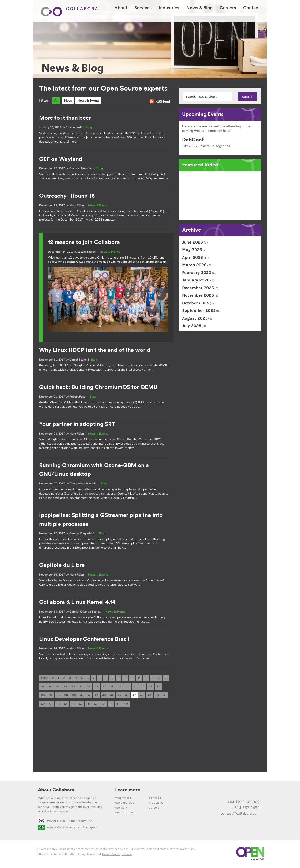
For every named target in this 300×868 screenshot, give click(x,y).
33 (151, 687)
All (57, 101)
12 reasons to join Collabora (84, 243)
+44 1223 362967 (244, 803)
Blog (89, 127)
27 (104, 687)
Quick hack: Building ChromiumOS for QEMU (98, 388)
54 (58, 705)
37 (58, 696)
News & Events (91, 101)
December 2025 (198, 288)
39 (74, 696)
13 (132, 678)
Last (125, 705)
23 (73, 687)
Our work (121, 809)
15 (146, 678)
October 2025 (196, 303)
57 (81, 705)
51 (164, 696)
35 (43, 696)
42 (96, 696)
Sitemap (127, 855)
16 (153, 678)
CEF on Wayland (61, 159)
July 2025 (192, 326)
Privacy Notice (111, 855)
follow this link (185, 850)
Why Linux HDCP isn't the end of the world (95, 351)
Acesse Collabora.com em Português (67, 829)
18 (166, 678)
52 (43, 705)
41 (89, 696)
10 (112, 678)
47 (134, 696)
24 (81, 687)
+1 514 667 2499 (244, 809)
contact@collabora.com (240, 815)
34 (159, 687)
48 (142, 696)
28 (112, 687)
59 (96, 705)
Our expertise (125, 804)
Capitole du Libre (62, 565)
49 (149, 696)
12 (125, 678)
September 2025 (199, 310)
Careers (154, 809)
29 (120, 687)
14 (139, 678)
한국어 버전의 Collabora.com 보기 (66, 822)
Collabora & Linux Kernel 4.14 (77, 602)
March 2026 (194, 265)
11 (119, 678)
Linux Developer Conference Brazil (84, 639)
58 (88, 705)
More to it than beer (65, 118)
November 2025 (198, 295)
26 (96, 687)
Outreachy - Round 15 (67, 196)
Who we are (123, 799)
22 (65, 687)
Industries (156, 804)
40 (82, 696)
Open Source (124, 814)
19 (43, 687)
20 (50, 687)
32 (143, 687)
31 (135, 687)
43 (104, 696)
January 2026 (196, 280)
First (45, 678)
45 (119, 696)
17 (159, 678)
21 (58, 687)
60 (104, 705)
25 (89, 687)
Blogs (69, 101)
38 (66, 696)
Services (155, 799)
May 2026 (192, 250)
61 (111, 705)
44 (112, 696)
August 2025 (195, 318)
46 (127, 696)
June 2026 (193, 242)
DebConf (193, 140)
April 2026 (193, 257)
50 (157, 696)
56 (73, 705)
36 (51, 696)
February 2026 (197, 273)
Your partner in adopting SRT (77, 425)
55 (66, 705)
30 (128, 687)
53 (51, 705)
